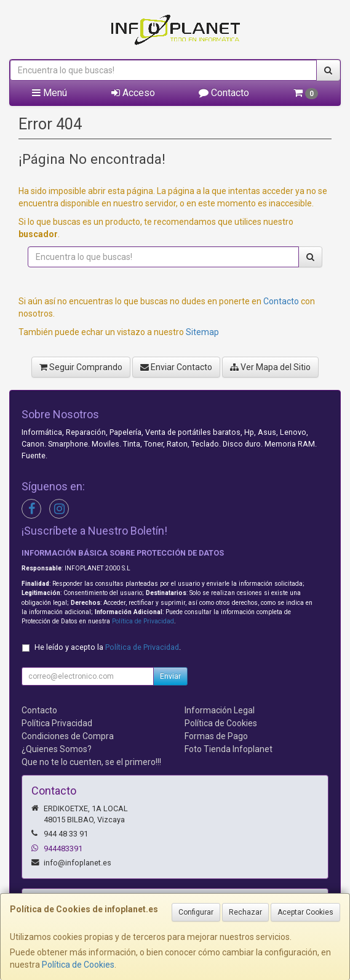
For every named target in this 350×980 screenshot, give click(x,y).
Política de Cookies (78, 965)
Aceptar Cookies (305, 912)
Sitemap (202, 332)
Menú (50, 93)
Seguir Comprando (81, 367)
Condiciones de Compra (68, 736)
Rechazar (245, 912)
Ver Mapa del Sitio (270, 367)
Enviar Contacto (176, 367)
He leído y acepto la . (108, 647)
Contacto (224, 93)
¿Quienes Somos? (57, 749)
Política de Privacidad (143, 621)
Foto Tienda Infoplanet (229, 749)
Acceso (133, 93)
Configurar (196, 912)
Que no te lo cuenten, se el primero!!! (91, 762)
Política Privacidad (57, 723)
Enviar (170, 676)
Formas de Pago (216, 736)
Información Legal (220, 710)
